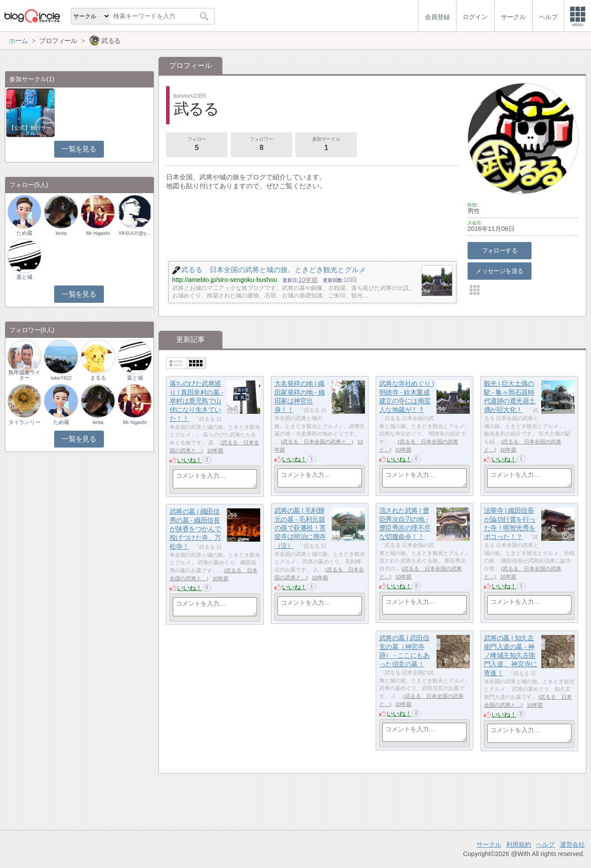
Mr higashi (98, 233)
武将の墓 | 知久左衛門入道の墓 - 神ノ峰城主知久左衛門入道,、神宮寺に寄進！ (511, 655)
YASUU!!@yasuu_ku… (135, 233)
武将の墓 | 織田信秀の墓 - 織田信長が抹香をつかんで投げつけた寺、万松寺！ (195, 529)
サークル (489, 844)
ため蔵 (24, 233)
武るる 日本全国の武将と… (317, 442)
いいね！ (190, 460)
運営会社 (572, 844)
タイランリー (24, 422)
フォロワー (262, 145)
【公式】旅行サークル (30, 131)
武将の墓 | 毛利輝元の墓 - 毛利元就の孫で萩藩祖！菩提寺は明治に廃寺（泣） (300, 528)
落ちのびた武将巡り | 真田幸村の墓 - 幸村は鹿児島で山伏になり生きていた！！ (196, 401)
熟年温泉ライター (24, 375)
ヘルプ (545, 844)
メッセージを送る (499, 271)
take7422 (61, 378)
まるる (98, 378)
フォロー (197, 145)
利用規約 (519, 844)
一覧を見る (79, 149)
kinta (61, 233)
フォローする (500, 250)
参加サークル (326, 145)
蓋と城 (24, 277)
